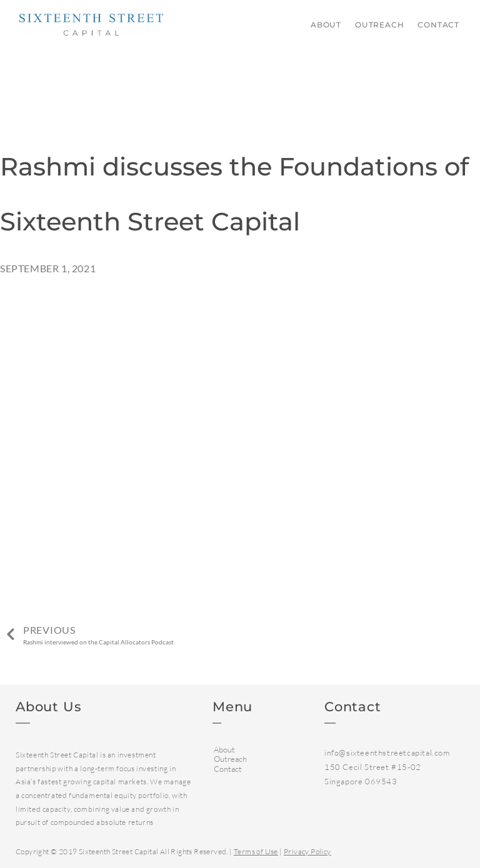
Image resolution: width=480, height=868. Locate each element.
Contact (438, 25)
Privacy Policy (307, 851)
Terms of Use (256, 851)
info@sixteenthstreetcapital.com (387, 752)
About (326, 25)
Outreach (379, 25)
